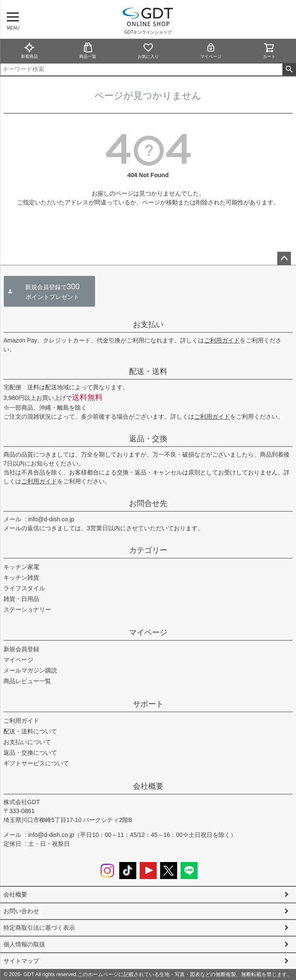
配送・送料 (148, 371)
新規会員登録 (21, 649)
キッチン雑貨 (21, 578)
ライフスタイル (24, 588)
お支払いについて (27, 742)
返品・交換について (30, 753)
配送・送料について (30, 731)
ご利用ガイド (222, 340)
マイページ (211, 50)
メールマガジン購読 (30, 670)
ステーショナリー (27, 609)
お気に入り (148, 50)
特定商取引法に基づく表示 (39, 928)
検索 (289, 69)
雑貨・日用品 (21, 599)
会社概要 (148, 786)
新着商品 (29, 50)
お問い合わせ (21, 911)
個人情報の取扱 (24, 944)
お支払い (148, 325)
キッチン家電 (21, 567)
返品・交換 (148, 439)
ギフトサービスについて (36, 763)
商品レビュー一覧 (27, 681)
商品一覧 (88, 50)
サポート (148, 704)
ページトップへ (284, 259)
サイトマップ (21, 961)
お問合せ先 (148, 503)
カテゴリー (148, 550)
